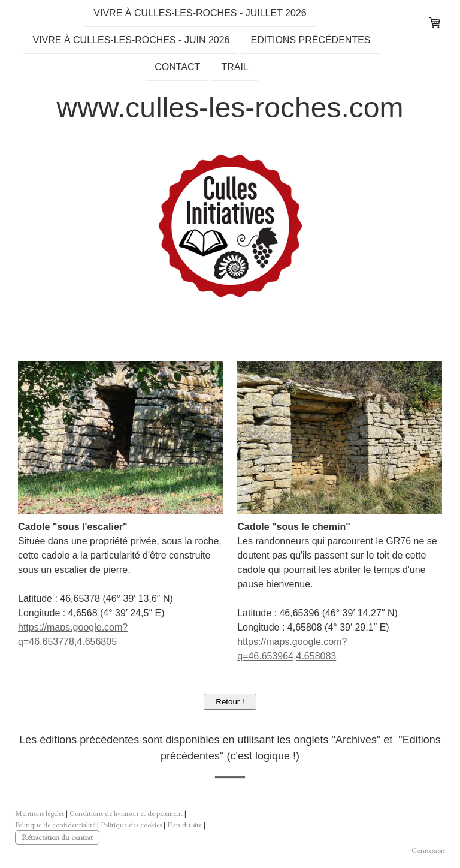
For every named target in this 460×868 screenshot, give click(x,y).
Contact (177, 69)
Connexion (428, 850)
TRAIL (234, 69)
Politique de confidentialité (55, 825)
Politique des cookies (131, 825)
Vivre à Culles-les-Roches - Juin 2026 (131, 41)
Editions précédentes (310, 41)
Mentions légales (40, 813)
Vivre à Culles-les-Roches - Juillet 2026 (200, 13)
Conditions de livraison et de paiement (126, 813)
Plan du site (184, 825)
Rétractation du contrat (57, 837)
